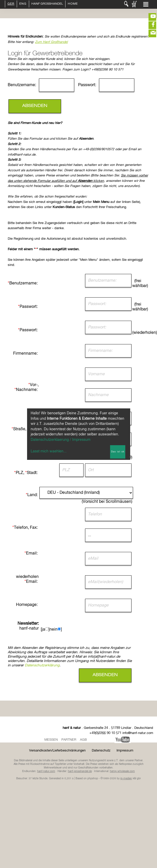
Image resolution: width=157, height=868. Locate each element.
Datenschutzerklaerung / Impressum (61, 440)
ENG (23, 4)
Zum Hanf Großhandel (51, 42)
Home (73, 4)
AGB (83, 740)
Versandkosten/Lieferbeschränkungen (57, 751)
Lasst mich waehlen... (49, 451)
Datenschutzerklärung (42, 665)
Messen (51, 740)
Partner (69, 740)
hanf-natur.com (46, 771)
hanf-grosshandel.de (80, 771)
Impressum (125, 751)
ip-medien (126, 778)
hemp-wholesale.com (122, 771)
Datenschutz (101, 751)
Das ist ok (118, 452)
